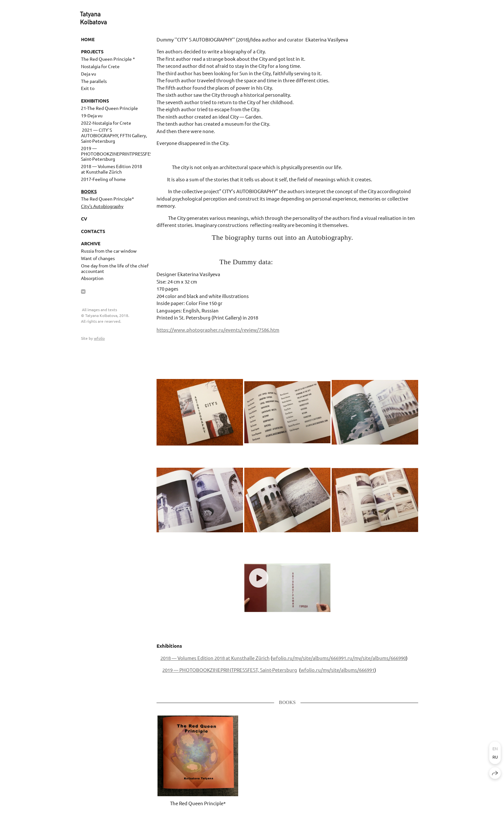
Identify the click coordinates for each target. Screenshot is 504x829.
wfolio (99, 338)
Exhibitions (95, 101)
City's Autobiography (102, 206)
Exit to (88, 88)
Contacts (93, 231)
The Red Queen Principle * (108, 59)
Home (88, 39)
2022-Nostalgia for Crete (106, 123)
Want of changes (98, 258)
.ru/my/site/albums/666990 (376, 658)
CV (84, 219)
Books (89, 191)
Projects (92, 51)
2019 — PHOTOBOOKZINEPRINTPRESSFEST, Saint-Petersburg (116, 154)
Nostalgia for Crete (100, 66)
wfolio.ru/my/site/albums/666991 (309, 658)
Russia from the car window (109, 251)
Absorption (92, 278)
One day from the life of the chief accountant (115, 268)
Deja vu (89, 74)
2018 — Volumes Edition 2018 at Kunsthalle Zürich (112, 169)
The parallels (94, 81)
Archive (91, 243)
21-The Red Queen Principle (109, 108)
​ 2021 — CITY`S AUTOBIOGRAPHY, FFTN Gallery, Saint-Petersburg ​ (114, 135)
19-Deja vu (92, 115)
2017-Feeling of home (103, 179)
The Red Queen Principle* (108, 199)
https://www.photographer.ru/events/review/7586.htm (218, 330)
